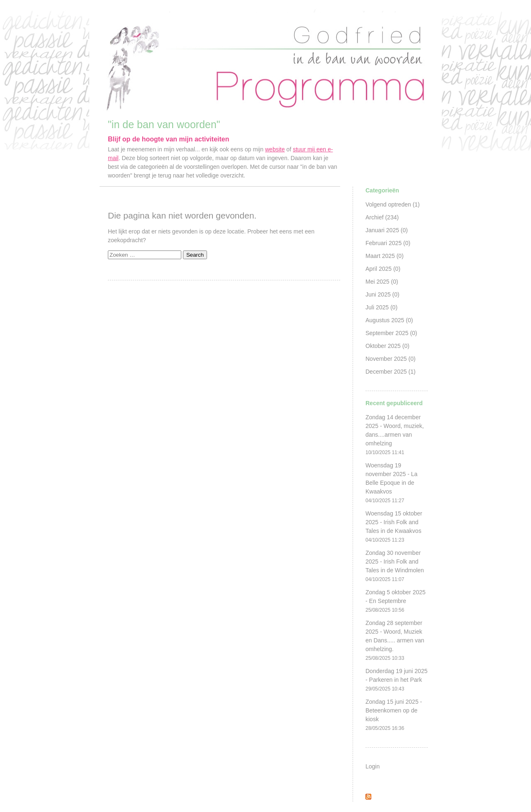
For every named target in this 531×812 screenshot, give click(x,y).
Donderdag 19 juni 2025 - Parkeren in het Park (396, 680)
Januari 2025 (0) (387, 230)
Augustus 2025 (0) (389, 320)
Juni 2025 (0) (382, 294)
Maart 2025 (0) (385, 256)
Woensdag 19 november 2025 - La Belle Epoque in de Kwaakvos (391, 483)
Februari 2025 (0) (388, 243)
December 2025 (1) (391, 372)
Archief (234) (382, 217)
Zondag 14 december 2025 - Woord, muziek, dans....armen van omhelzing (395, 435)
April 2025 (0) (383, 269)
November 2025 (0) (391, 359)
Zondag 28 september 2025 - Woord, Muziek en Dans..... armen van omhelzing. (395, 640)
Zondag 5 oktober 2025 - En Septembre (396, 601)
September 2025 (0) (391, 333)
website (275, 149)
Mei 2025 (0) (382, 282)
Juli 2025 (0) (381, 307)
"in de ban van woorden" (164, 124)
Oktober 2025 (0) (387, 346)
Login (373, 766)
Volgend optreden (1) (393, 204)
